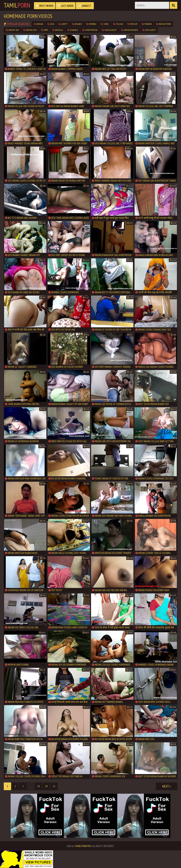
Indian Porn (163, 24)
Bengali (58, 30)
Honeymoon (90, 30)
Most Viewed (45, 6)
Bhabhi (77, 24)
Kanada (73, 30)
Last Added (66, 6)
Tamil (17, 5)
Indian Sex (12, 30)
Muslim (132, 24)
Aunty (63, 24)
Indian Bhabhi (130, 30)
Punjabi (147, 24)
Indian (38, 24)
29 (39, 786)
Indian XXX (30, 30)
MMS (45, 30)
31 (54, 786)
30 (46, 786)
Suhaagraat (109, 30)
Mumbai (91, 24)
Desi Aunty (149, 30)
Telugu (118, 24)
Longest (85, 6)
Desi (51, 24)
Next (167, 786)
